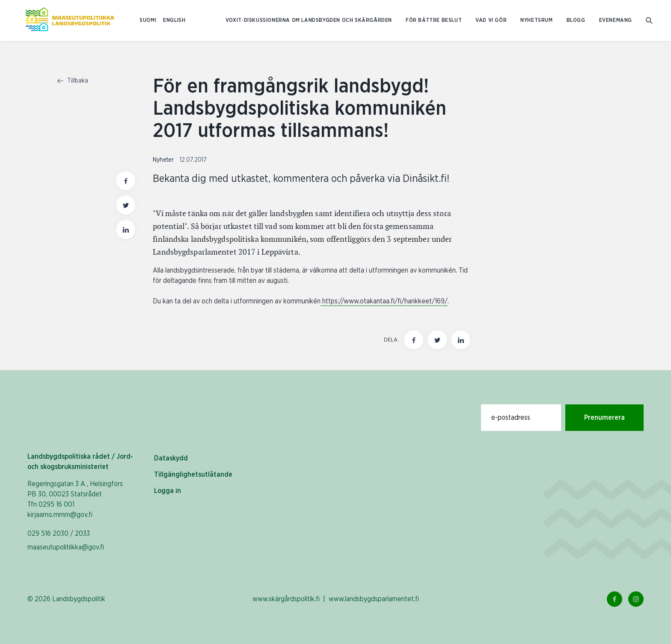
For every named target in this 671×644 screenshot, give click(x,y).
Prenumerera (604, 418)
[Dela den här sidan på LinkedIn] (461, 340)
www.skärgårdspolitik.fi (286, 599)
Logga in (168, 491)
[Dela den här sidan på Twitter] (437, 340)
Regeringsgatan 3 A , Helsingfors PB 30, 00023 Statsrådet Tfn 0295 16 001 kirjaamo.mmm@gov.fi (75, 499)
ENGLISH (174, 20)
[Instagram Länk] (636, 599)
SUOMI (148, 20)
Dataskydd (171, 458)
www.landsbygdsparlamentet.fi (374, 599)
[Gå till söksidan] (650, 21)
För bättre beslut (434, 20)
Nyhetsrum (536, 20)
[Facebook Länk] (615, 599)
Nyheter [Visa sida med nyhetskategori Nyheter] (164, 160)
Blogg (576, 20)
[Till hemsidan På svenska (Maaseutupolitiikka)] (70, 21)
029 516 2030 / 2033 (59, 534)
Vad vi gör (491, 20)
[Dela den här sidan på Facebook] (414, 340)
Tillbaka (73, 81)
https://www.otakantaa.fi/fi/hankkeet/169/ (384, 301)
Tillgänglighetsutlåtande (193, 475)
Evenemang (616, 20)
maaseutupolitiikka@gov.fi (66, 547)
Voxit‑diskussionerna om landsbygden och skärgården (309, 20)
